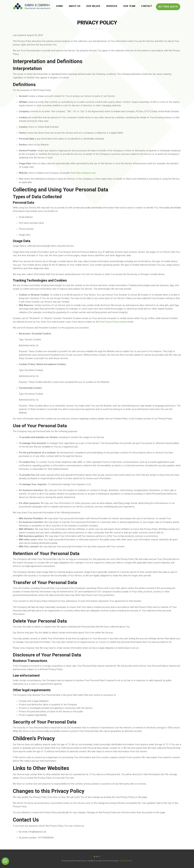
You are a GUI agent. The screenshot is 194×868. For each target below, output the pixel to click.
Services (112, 6)
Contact (147, 6)
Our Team (129, 6)
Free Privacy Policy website (113, 322)
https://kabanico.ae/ (86, 173)
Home (59, 6)
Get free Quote (168, 7)
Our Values (93, 6)
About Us (75, 6)
